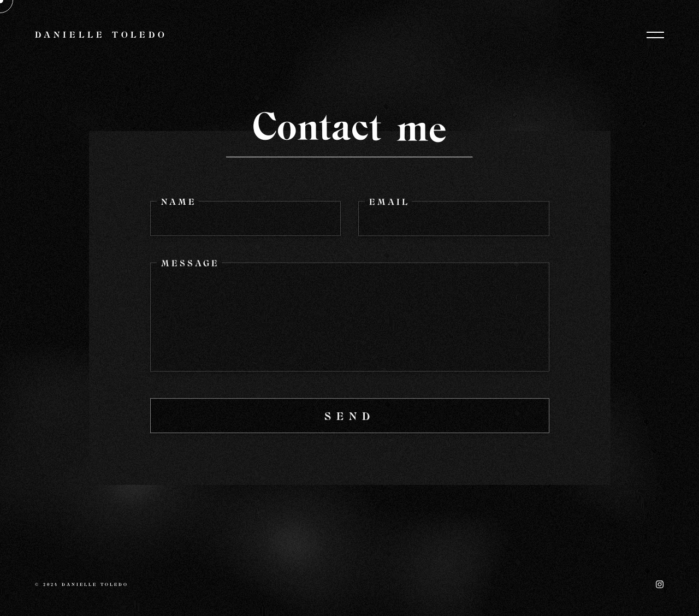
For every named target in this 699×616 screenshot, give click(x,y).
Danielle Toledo (101, 35)
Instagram (660, 584)
